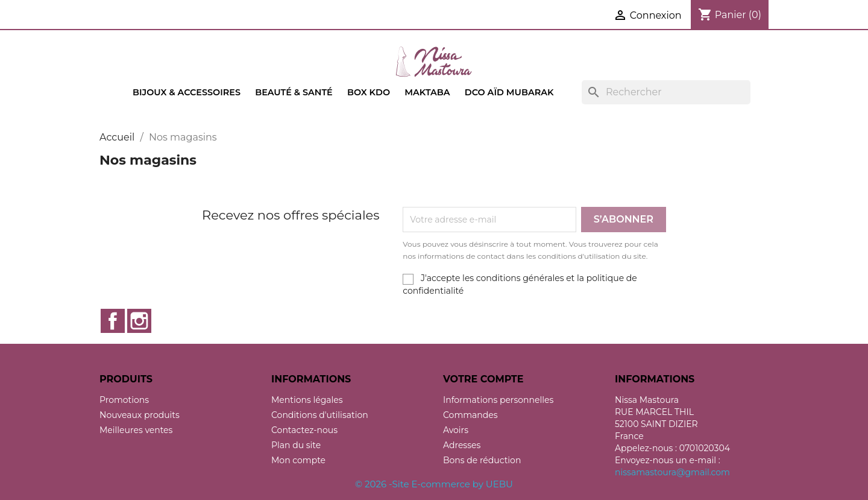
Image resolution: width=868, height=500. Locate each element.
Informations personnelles (498, 400)
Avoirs (456, 430)
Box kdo (369, 92)
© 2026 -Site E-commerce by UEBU (434, 484)
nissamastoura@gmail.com (672, 472)
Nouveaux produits (140, 415)
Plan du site (296, 445)
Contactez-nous (304, 430)
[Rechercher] (666, 92)
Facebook (113, 321)
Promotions (124, 400)
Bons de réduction (482, 460)
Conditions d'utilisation (320, 415)
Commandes (470, 415)
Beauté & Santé (294, 92)
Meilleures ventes (136, 430)
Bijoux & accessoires (187, 92)
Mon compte (298, 460)
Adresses (462, 445)
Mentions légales (307, 400)
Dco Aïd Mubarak (509, 92)
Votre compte (483, 379)
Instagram (139, 321)
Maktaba (427, 92)
